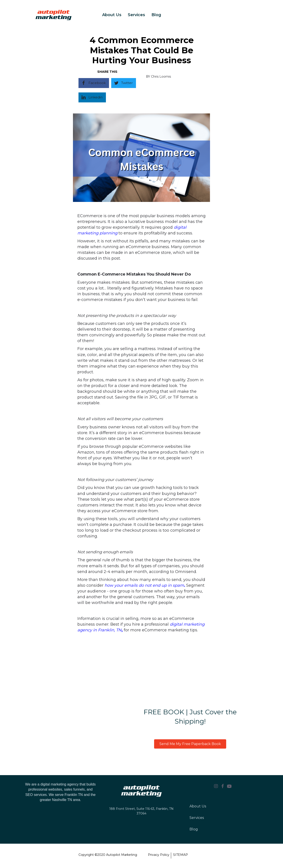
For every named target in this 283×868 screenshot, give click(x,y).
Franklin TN (74, 795)
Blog (156, 15)
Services (136, 15)
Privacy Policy (159, 855)
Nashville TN (62, 800)
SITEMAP (181, 855)
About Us (112, 15)
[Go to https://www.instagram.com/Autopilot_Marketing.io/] (216, 786)
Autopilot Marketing (122, 855)
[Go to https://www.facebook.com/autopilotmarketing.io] (223, 787)
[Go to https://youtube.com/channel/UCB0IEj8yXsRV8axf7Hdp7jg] (229, 787)
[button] (190, 744)
